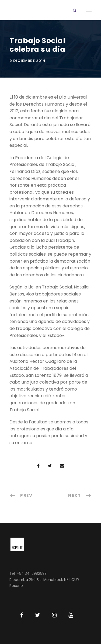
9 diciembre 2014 (28, 61)
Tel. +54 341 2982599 (28, 574)
